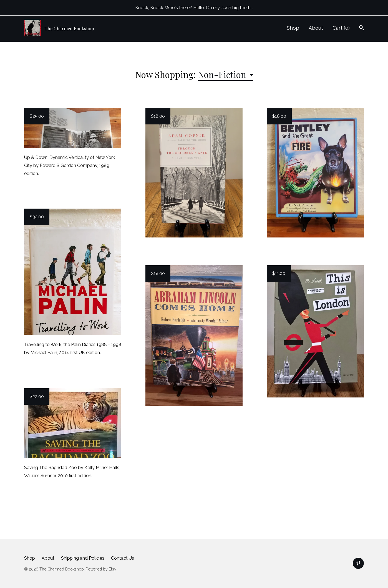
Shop (293, 28)
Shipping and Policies (83, 558)
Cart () (341, 28)
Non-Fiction (223, 74)
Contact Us (123, 558)
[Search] (361, 28)
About (316, 28)
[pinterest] (358, 563)
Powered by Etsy (101, 569)
